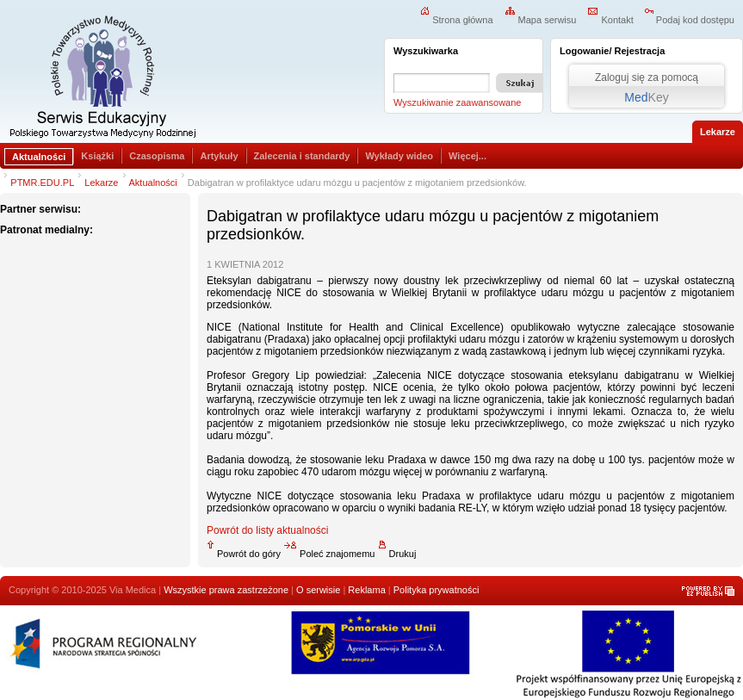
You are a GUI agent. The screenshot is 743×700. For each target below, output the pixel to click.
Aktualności (39, 157)
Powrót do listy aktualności (267, 530)
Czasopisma (157, 156)
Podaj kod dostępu (690, 20)
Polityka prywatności (437, 590)
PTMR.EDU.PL (42, 183)
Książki (97, 156)
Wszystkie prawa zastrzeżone (226, 590)
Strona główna (456, 20)
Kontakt (610, 20)
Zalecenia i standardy (302, 156)
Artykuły (219, 156)
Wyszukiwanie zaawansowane (457, 102)
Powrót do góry (244, 554)
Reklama (366, 590)
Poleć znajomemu (329, 554)
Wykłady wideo (399, 156)
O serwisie (318, 590)
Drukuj (397, 554)
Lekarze (101, 183)
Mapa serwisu (541, 20)
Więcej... (467, 156)
